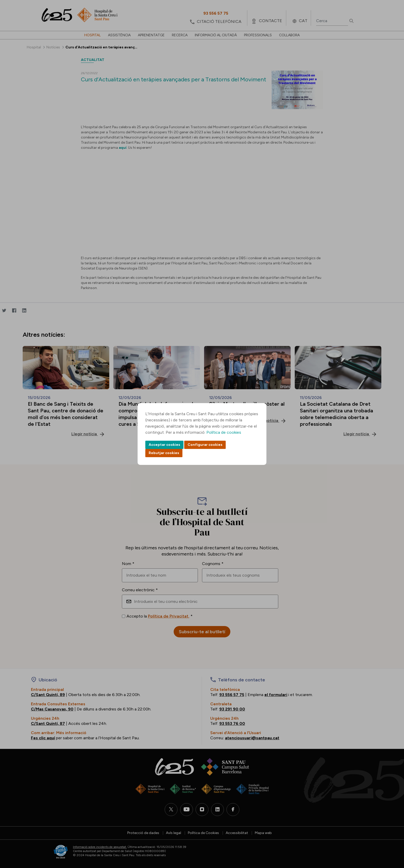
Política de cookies (224, 432)
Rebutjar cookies (164, 453)
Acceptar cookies (164, 445)
